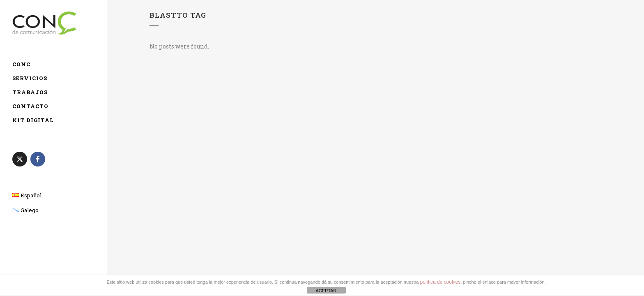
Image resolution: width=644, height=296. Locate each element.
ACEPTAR (326, 291)
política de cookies (440, 282)
